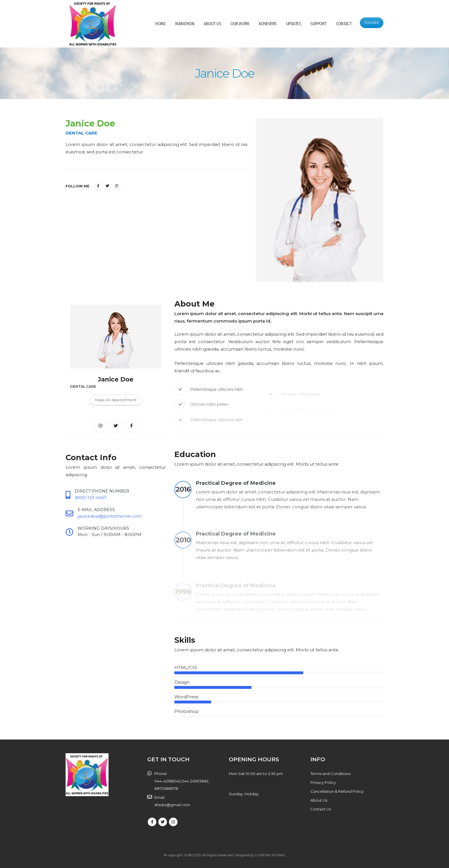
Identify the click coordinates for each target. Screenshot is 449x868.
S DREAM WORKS (270, 855)
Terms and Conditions (330, 774)
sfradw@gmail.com (172, 805)
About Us (319, 800)
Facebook (98, 186)
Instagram (117, 186)
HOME (160, 24)
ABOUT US (212, 24)
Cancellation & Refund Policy (337, 791)
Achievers (268, 24)
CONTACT (344, 24)
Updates (294, 24)
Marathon (185, 24)
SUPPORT (318, 24)
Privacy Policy (323, 782)
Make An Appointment (116, 400)
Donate (372, 22)
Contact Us (321, 809)
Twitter (107, 186)
